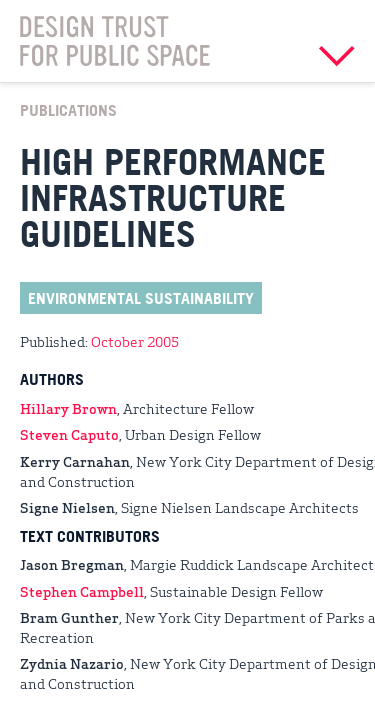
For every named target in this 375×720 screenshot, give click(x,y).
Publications (68, 110)
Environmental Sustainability (141, 298)
